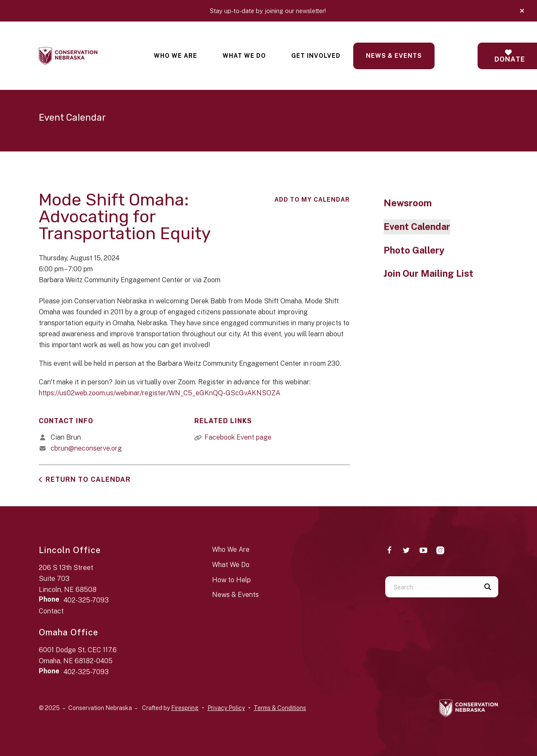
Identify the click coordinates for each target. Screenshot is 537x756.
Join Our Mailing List (428, 273)
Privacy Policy (226, 708)
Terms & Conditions (280, 708)
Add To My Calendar (312, 200)
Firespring (185, 708)
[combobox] (431, 587)
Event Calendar (417, 227)
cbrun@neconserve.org (86, 448)
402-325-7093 (86, 600)
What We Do (244, 56)
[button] (522, 11)
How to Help (231, 580)
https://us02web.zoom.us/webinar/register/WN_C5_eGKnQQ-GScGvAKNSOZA (160, 393)
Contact (51, 611)
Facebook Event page (238, 437)
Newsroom (408, 203)
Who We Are (176, 56)
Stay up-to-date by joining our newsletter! (269, 11)
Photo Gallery (414, 250)
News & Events (394, 56)
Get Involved (316, 56)
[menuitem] (176, 56)
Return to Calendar (88, 479)
